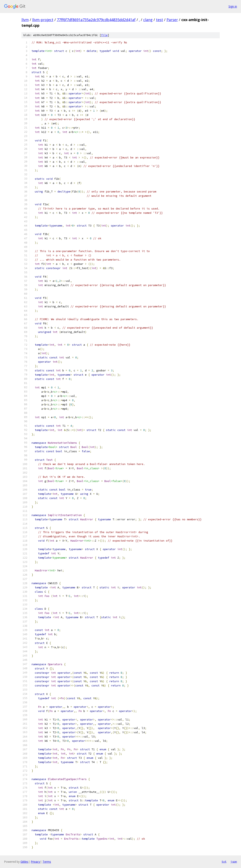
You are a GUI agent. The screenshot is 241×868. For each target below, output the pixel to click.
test (160, 20)
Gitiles (24, 862)
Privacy (35, 862)
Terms (47, 862)
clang (148, 20)
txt (224, 862)
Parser (172, 20)
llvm (25, 20)
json (234, 862)
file (104, 35)
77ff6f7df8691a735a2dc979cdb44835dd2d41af (96, 20)
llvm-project (43, 20)
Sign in (233, 6)
